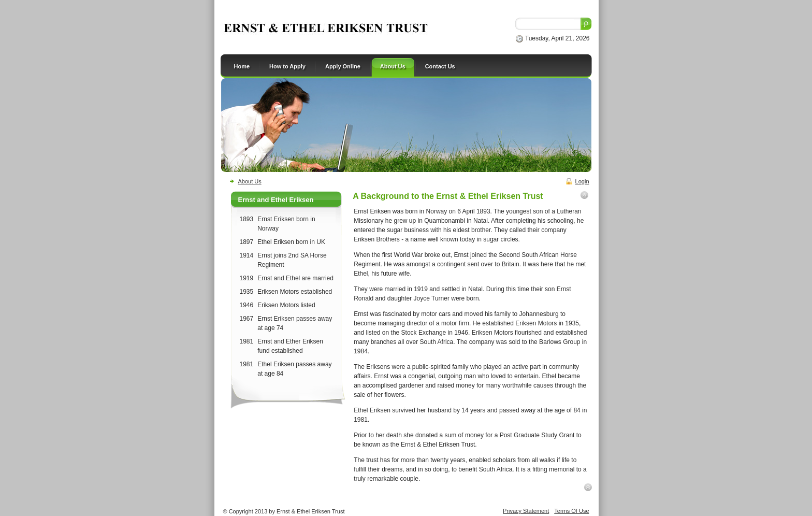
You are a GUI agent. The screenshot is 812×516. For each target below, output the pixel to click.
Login (582, 181)
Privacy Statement (526, 511)
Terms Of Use (571, 511)
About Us (250, 181)
